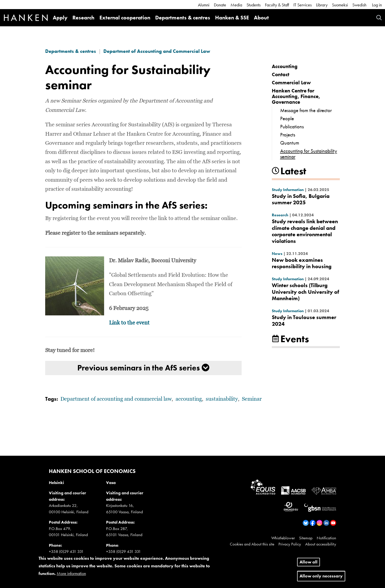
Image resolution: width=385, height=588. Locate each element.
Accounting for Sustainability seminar (309, 154)
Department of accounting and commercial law (116, 399)
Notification (326, 538)
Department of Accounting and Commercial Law (157, 51)
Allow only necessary (321, 579)
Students (254, 5)
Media (236, 5)
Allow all (309, 565)
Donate (220, 5)
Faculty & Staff (277, 5)
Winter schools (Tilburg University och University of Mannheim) (305, 292)
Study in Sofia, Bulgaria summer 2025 (301, 199)
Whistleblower (283, 538)
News (277, 254)
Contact (281, 74)
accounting (189, 399)
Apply (60, 18)
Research (83, 18)
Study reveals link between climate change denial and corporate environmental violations (305, 231)
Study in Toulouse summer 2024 (304, 320)
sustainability (222, 399)
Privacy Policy (290, 544)
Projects (288, 135)
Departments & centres (183, 18)
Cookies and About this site (252, 544)
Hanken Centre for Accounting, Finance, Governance (296, 96)
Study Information (288, 190)
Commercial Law (291, 82)
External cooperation (125, 18)
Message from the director (306, 110)
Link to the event (129, 323)
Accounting (285, 66)
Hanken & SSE (232, 18)
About (261, 18)
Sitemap (306, 538)
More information (71, 576)
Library (322, 5)
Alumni (204, 5)
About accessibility (321, 544)
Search (379, 18)
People (287, 118)
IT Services (302, 5)
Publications (292, 126)
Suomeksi (340, 5)
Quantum (290, 143)
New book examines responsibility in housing (302, 263)
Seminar (252, 399)
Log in (377, 5)
